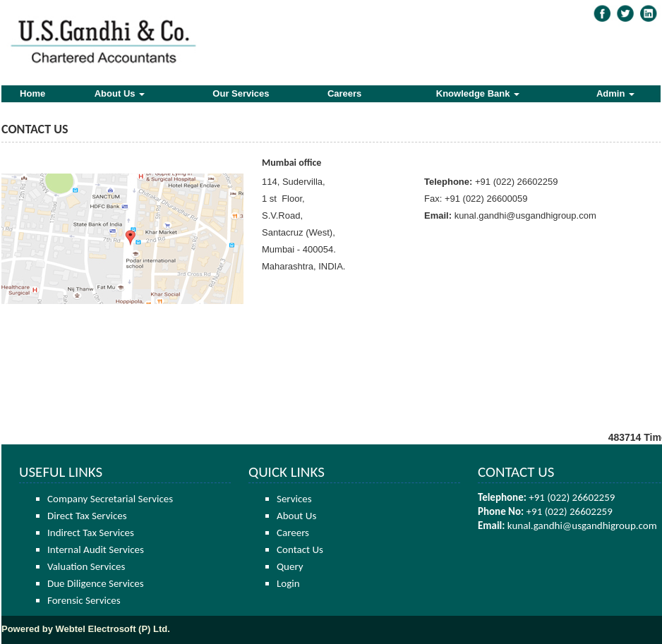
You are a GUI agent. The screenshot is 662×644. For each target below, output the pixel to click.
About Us (120, 93)
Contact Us (300, 549)
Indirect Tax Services (91, 533)
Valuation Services (86, 566)
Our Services (241, 93)
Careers (344, 93)
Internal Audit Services (96, 549)
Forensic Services (84, 600)
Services (294, 499)
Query (290, 566)
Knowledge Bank (478, 93)
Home (32, 93)
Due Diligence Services (96, 583)
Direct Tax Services (87, 516)
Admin (615, 93)
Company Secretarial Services (110, 499)
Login (288, 583)
